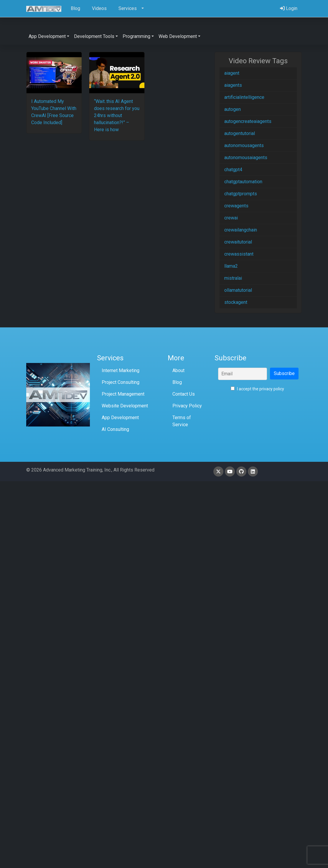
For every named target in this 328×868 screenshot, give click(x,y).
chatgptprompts (241, 194)
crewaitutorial (238, 242)
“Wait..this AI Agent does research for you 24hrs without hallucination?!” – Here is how (117, 115)
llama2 (231, 266)
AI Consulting (115, 429)
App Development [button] (47, 36)
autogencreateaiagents (248, 121)
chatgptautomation (243, 182)
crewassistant (239, 254)
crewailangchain (241, 230)
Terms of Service (182, 421)
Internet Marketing (121, 370)
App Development (120, 418)
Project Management (123, 394)
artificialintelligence (244, 97)
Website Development (125, 406)
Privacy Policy (187, 406)
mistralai (233, 278)
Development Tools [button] (94, 36)
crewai (231, 218)
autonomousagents (244, 145)
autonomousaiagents (246, 158)
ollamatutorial (238, 290)
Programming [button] (136, 36)
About (178, 370)
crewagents (236, 206)
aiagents (233, 85)
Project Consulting (121, 382)
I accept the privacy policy (257, 389)
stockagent (236, 302)
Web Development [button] (178, 36)
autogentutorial (240, 133)
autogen (233, 109)
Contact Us (184, 394)
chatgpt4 (233, 170)
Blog (177, 382)
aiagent (232, 73)
